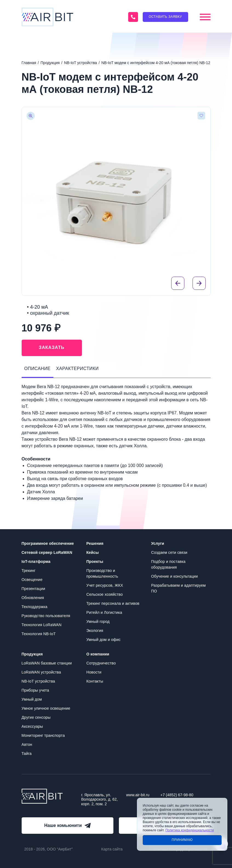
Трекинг (29, 571)
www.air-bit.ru (138, 795)
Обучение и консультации (174, 576)
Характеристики (78, 369)
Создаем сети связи (169, 552)
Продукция (32, 654)
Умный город (98, 621)
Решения (95, 543)
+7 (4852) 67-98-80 (177, 795)
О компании (98, 654)
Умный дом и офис (103, 640)
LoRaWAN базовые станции (47, 663)
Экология (95, 631)
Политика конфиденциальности (190, 830)
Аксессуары (32, 726)
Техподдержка (35, 607)
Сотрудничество (101, 663)
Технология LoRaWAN (42, 625)
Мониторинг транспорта (43, 735)
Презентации (33, 589)
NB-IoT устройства (38, 681)
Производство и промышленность (102, 573)
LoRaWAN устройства (41, 672)
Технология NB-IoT (39, 634)
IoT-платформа (36, 562)
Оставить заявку (165, 17)
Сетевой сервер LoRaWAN (47, 552)
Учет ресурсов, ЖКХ (105, 585)
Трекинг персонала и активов (113, 603)
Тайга (27, 754)
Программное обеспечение (48, 543)
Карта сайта (112, 849)
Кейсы (92, 552)
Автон (27, 744)
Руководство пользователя (46, 616)
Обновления (33, 598)
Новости (94, 672)
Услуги (158, 543)
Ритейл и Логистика (104, 612)
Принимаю (182, 840)
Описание (38, 369)
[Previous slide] (178, 283)
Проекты (95, 562)
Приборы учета (35, 690)
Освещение (32, 580)
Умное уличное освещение (46, 708)
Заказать (52, 347)
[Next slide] (199, 283)
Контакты (95, 681)
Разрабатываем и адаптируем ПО (178, 588)
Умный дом (32, 699)
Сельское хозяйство (104, 594)
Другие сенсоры (36, 717)
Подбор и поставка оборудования (168, 564)
